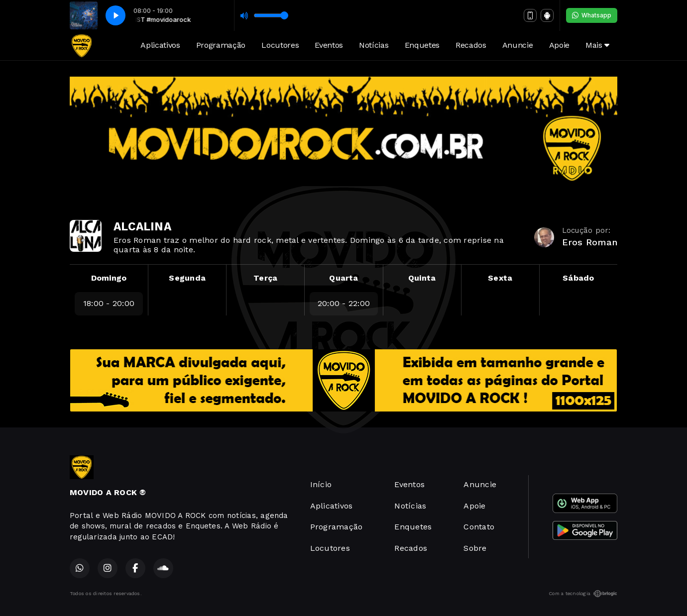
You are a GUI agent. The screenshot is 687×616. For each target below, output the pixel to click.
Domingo (109, 278)
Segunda (187, 278)
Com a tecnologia (583, 594)
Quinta (422, 278)
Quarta (343, 278)
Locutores (280, 45)
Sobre (475, 548)
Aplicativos (160, 45)
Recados (471, 45)
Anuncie (518, 45)
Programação (221, 45)
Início (321, 484)
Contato (479, 527)
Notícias (374, 45)
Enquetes (422, 45)
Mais (597, 45)
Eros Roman (590, 242)
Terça (265, 278)
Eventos (329, 45)
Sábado (578, 278)
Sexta (500, 278)
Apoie (559, 45)
